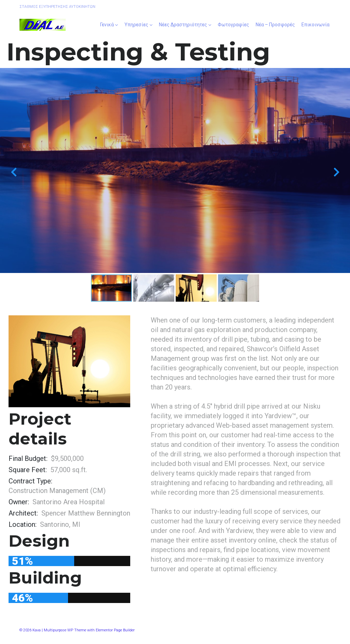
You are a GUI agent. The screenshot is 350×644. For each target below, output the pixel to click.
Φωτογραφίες (233, 25)
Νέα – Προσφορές (275, 25)
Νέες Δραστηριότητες (183, 25)
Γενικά (107, 25)
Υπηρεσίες (136, 25)
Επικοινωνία (315, 25)
